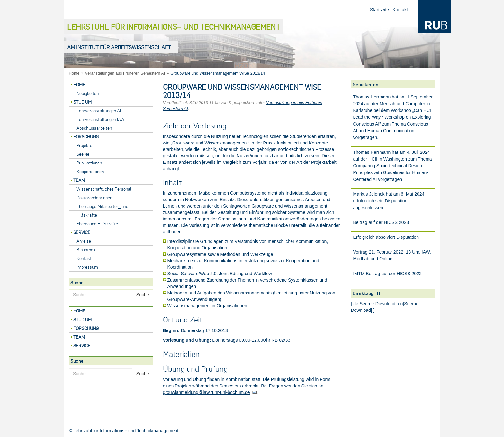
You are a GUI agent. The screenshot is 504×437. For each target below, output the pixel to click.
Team (79, 180)
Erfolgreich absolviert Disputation (386, 237)
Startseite (379, 10)
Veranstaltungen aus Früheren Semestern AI (125, 73)
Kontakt (400, 10)
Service (82, 232)
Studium (82, 102)
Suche (143, 295)
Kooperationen (90, 171)
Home (74, 73)
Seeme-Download (378, 304)
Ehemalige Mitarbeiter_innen (104, 206)
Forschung (86, 137)
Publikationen (89, 163)
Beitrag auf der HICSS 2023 (381, 222)
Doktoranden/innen (94, 197)
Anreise (84, 241)
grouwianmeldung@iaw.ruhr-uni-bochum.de (207, 392)
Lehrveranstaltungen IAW (100, 119)
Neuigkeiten (88, 93)
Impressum (87, 267)
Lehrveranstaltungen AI (99, 111)
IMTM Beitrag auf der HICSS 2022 (387, 274)
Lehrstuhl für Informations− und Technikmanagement (174, 27)
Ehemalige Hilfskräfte (97, 223)
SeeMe (83, 154)
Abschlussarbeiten (94, 128)
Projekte (84, 145)
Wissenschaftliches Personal (104, 189)
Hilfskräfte (87, 215)
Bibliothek (86, 250)
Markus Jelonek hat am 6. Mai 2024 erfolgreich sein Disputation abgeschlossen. (389, 201)
